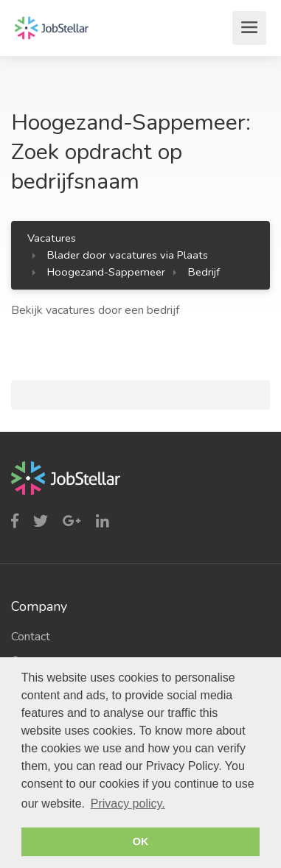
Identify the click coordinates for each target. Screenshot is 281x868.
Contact (31, 637)
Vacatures (52, 238)
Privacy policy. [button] (128, 804)
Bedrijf (204, 272)
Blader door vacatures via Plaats (128, 255)
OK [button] (141, 841)
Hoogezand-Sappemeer (106, 272)
